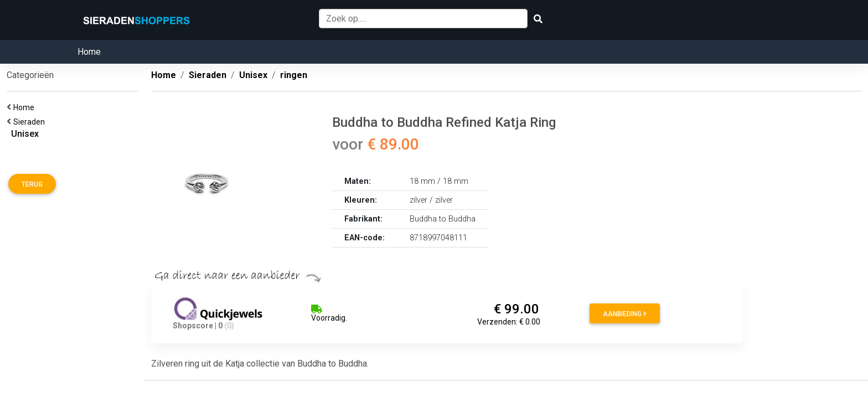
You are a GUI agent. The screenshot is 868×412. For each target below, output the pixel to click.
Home (89, 52)
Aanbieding (625, 314)
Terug (32, 184)
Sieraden (31, 122)
